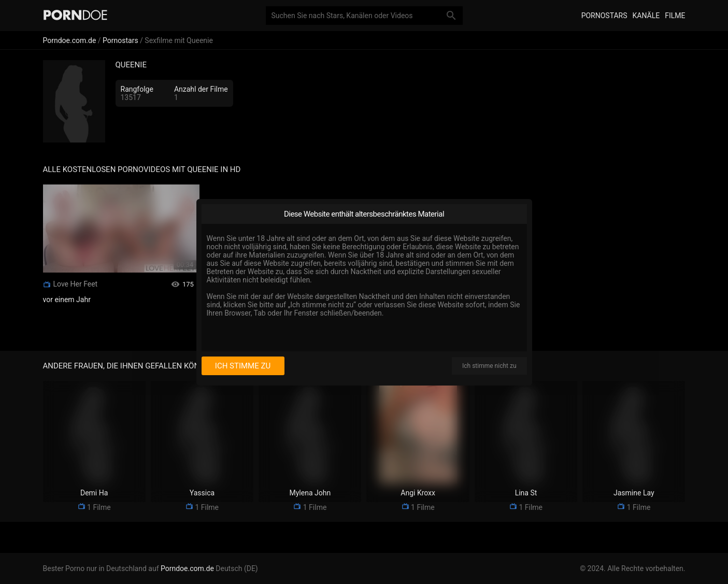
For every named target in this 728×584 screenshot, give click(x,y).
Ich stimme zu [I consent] (243, 366)
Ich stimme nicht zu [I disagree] (489, 366)
